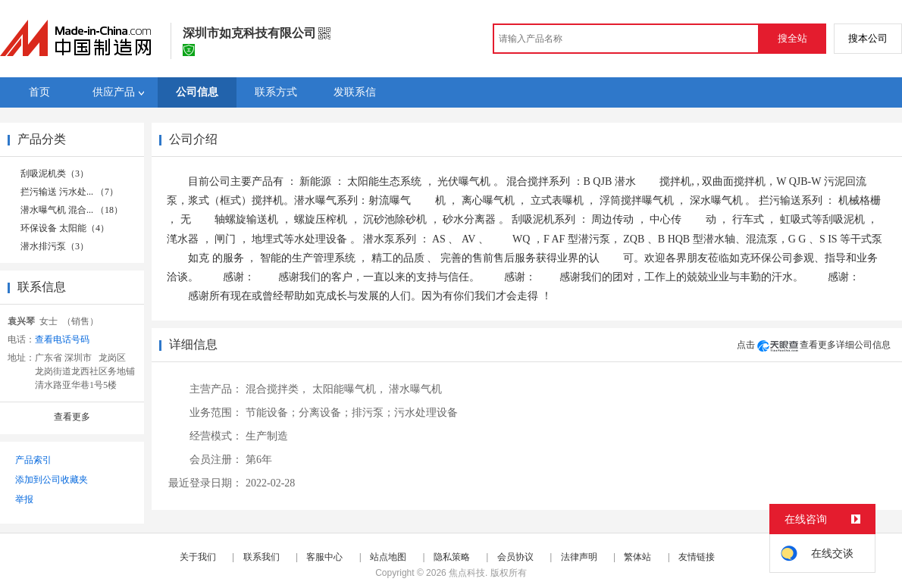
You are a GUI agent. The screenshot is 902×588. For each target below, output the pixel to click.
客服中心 (324, 557)
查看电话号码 (62, 339)
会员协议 (515, 557)
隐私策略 (452, 557)
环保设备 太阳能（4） (65, 228)
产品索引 (33, 460)
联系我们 (262, 557)
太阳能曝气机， (349, 389)
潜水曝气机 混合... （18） (72, 210)
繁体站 (637, 557)
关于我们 (198, 557)
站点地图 (388, 557)
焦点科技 (467, 573)
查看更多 (72, 417)
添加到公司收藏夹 (52, 480)
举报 (24, 499)
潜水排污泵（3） (55, 246)
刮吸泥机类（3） (55, 174)
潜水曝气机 (415, 389)
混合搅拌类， (277, 389)
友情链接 (697, 557)
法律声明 (579, 557)
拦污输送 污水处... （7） (69, 192)
